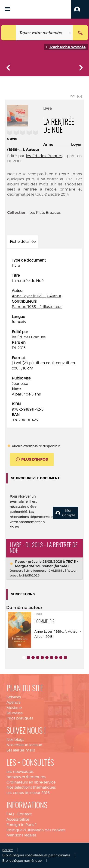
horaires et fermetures (26, 777)
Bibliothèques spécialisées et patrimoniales (36, 855)
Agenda (14, 702)
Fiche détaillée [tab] (23, 241)
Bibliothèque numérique (22, 860)
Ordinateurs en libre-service (31, 782)
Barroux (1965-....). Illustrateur (37, 307)
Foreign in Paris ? (21, 825)
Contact (25, 814)
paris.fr (8, 850)
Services (14, 697)
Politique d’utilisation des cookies (36, 830)
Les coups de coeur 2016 (28, 793)
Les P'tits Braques (45, 212)
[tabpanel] (44, 340)
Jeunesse (15, 713)
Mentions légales (21, 835)
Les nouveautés (20, 772)
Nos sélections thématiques (31, 787)
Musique (14, 708)
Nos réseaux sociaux (24, 745)
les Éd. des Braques (44, 156)
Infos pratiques (20, 718)
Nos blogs (15, 740)
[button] (80, 9)
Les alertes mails (21, 750)
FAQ (10, 814)
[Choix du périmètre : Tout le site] (9, 33)
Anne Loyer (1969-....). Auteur (37, 296)
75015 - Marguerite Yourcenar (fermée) (47, 564)
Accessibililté (18, 819)
